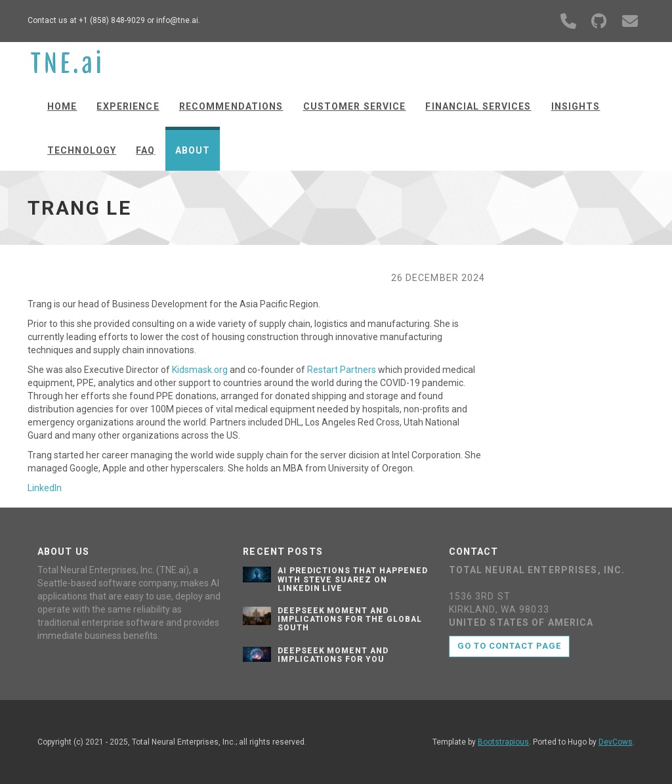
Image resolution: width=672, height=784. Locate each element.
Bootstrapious (503, 742)
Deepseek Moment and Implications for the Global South (350, 619)
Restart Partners (342, 370)
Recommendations (231, 106)
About (193, 150)
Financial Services (478, 106)
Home (62, 106)
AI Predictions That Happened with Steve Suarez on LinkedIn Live (353, 579)
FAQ (145, 150)
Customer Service (355, 106)
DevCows (616, 742)
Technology (82, 150)
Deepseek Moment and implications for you (333, 655)
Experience (128, 106)
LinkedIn (45, 488)
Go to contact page (510, 646)
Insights (576, 106)
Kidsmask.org (200, 370)
